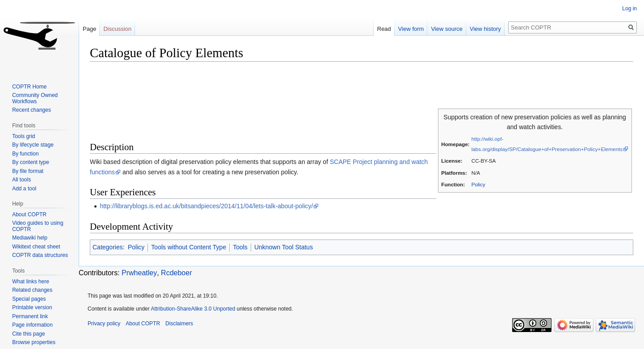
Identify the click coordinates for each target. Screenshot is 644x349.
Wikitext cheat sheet (36, 247)
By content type (31, 162)
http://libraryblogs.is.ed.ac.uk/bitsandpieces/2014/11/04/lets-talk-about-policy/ (206, 206)
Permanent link (30, 316)
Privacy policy (104, 324)
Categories (108, 247)
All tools (21, 180)
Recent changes (32, 110)
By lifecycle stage (33, 145)
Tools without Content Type (189, 247)
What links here (31, 282)
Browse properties (34, 342)
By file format (28, 171)
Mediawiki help (30, 238)
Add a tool (24, 189)
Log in (629, 8)
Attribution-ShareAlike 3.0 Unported (193, 309)
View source (447, 29)
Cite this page (28, 334)
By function (25, 154)
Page (89, 29)
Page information (32, 325)
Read (384, 29)
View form (411, 29)
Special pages (29, 299)
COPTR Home (29, 87)
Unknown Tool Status (284, 247)
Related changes (32, 290)
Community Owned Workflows (35, 98)
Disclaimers (179, 324)
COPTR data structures (40, 255)
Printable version (32, 307)
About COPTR (29, 214)
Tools (240, 247)
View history (485, 29)
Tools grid (23, 136)
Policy (478, 184)
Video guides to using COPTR (38, 226)
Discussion (117, 29)
